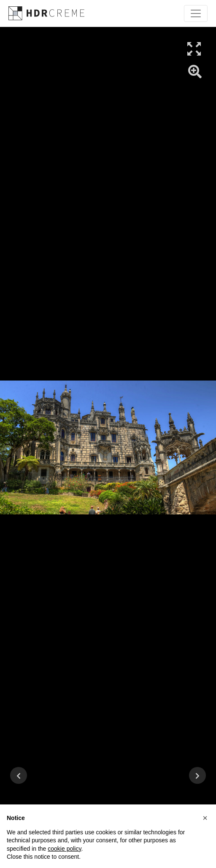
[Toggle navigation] (196, 13)
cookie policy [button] (64, 849)
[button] (205, 818)
